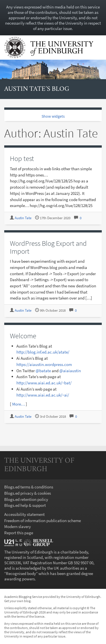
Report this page (19, 533)
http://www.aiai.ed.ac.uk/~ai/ (43, 395)
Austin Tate (23, 218)
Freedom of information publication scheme (43, 521)
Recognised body (21, 573)
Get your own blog (17, 601)
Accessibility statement (24, 514)
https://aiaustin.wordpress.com (44, 364)
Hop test (22, 158)
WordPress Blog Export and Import (48, 247)
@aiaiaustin (70, 371)
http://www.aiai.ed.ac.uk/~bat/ (44, 383)
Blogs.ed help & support (25, 505)
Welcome (23, 336)
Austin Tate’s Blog (37, 89)
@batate (43, 371)
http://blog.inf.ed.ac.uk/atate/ (43, 352)
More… (19, 404)
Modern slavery (18, 526)
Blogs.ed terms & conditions (29, 487)
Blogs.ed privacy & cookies (28, 493)
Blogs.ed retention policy (26, 499)
